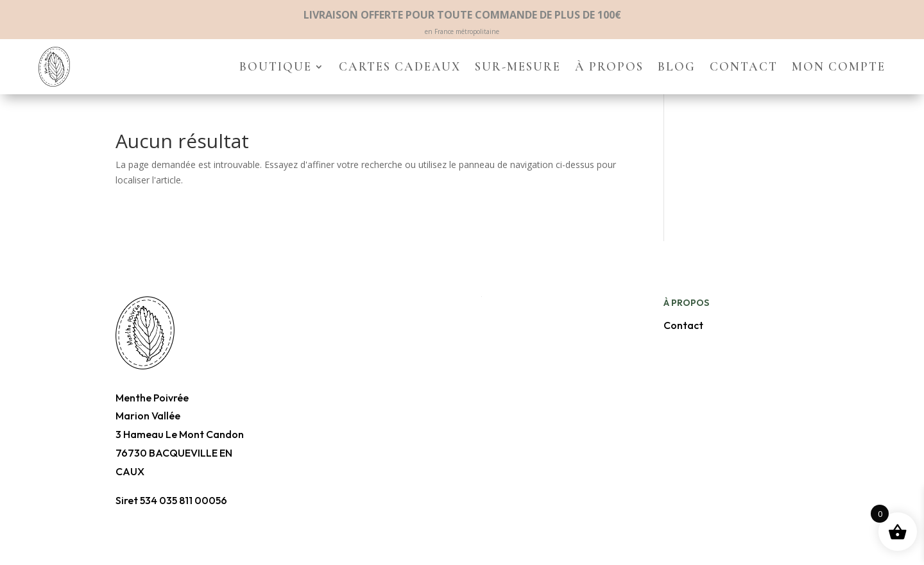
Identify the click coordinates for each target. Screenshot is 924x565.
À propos (609, 66)
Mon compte (839, 66)
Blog (677, 66)
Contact (744, 66)
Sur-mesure (518, 66)
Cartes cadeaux (400, 66)
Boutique (276, 66)
